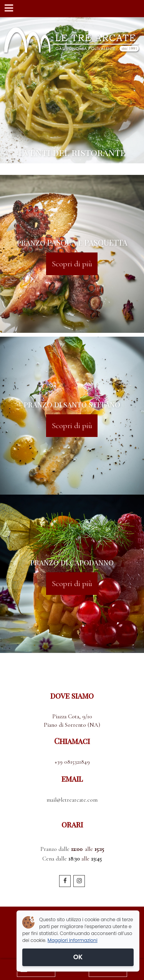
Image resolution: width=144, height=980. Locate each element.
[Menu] (8, 8)
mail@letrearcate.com (72, 800)
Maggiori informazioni (73, 940)
